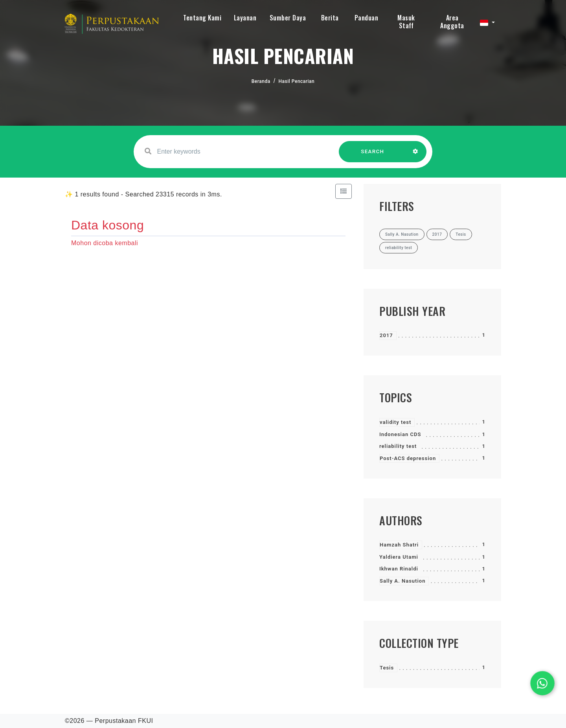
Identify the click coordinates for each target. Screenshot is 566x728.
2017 (386, 335)
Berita (330, 18)
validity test (395, 422)
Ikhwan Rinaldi (399, 569)
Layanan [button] (245, 18)
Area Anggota (452, 22)
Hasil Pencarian (297, 81)
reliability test (398, 446)
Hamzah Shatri (399, 545)
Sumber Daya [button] (288, 18)
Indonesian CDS (400, 434)
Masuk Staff (406, 22)
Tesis (387, 668)
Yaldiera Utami (399, 557)
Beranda (261, 81)
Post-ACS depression (408, 458)
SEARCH (373, 155)
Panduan (367, 18)
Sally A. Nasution (402, 581)
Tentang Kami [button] (202, 18)
